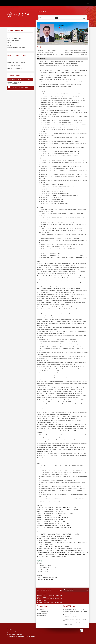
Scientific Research (20, 3)
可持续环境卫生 (42, 609)
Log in (59, 18)
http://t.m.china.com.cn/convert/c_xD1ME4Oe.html (49, 68)
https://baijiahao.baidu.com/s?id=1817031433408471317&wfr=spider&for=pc (55, 87)
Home (10, 3)
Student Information (76, 3)
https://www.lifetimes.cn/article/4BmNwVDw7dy (56, 77)
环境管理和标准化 (42, 616)
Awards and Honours (47, 3)
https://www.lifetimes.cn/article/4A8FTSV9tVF (70, 73)
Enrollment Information (62, 3)
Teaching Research (34, 3)
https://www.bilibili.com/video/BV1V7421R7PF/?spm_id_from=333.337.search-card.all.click (58, 63)
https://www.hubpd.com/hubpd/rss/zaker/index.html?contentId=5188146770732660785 (57, 79)
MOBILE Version (13, 632)
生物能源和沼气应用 (43, 613)
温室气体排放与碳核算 (43, 611)
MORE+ (32, 31)
